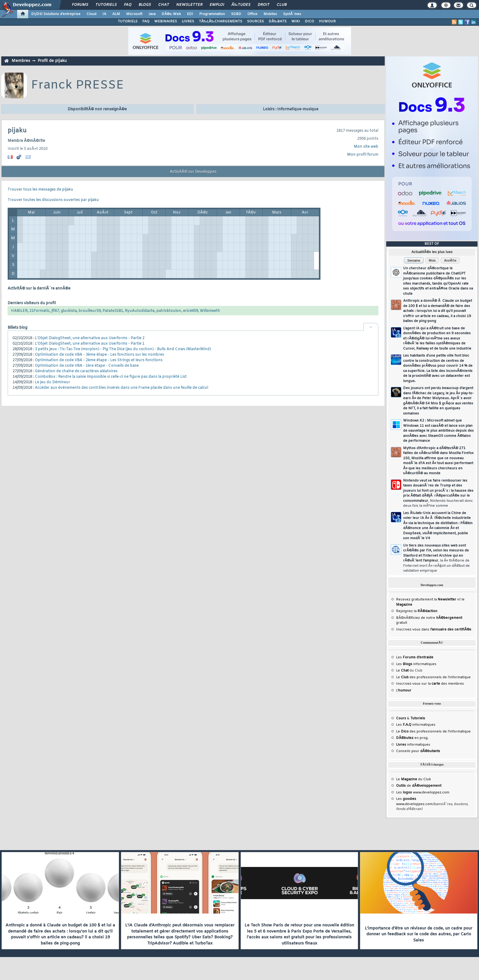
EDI (190, 14)
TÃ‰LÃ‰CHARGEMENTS (221, 21)
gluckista (69, 311)
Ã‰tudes (241, 5)
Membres (21, 61)
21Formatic (39, 311)
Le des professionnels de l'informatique (433, 677)
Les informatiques (416, 664)
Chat (164, 5)
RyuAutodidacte (140, 311)
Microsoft (134, 14)
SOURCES (255, 21)
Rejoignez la (417, 611)
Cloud (92, 14)
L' (404, 691)
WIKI (296, 21)
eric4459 (191, 311)
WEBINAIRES (166, 21)
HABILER (19, 311)
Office (252, 14)
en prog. (412, 738)
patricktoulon (169, 311)
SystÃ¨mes (292, 14)
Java (152, 14)
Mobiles (270, 14)
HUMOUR (327, 21)
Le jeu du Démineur (52, 382)
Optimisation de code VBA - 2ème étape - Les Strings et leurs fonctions (99, 360)
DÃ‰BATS (278, 21)
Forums (80, 5)
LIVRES (188, 21)
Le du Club (414, 779)
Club (282, 5)
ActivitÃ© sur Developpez (193, 172)
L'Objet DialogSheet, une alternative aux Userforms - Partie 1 (90, 344)
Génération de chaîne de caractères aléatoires (76, 371)
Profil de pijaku (52, 61)
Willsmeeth (210, 311)
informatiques (413, 745)
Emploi (217, 5)
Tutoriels (106, 5)
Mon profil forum (363, 155)
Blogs (145, 5)
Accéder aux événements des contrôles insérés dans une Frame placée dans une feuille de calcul (122, 388)
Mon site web (366, 147)
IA (104, 14)
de (419, 786)
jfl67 (55, 311)
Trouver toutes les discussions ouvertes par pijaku (53, 200)
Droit (264, 5)
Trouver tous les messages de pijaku (40, 190)
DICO (309, 21)
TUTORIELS (128, 21)
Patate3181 (113, 311)
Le (402, 671)
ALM (116, 14)
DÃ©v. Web (171, 14)
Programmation (212, 14)
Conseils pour (418, 751)
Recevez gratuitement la (426, 600)
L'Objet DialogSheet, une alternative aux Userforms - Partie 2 (90, 338)
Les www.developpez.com (423, 793)
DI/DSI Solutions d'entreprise (56, 14)
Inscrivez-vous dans (434, 630)
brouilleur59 (90, 311)
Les (415, 657)
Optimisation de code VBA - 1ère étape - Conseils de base (87, 366)
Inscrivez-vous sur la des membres (430, 684)
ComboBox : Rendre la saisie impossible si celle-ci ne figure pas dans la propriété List (111, 377)
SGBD (236, 14)
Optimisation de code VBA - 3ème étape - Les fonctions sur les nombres (99, 355)
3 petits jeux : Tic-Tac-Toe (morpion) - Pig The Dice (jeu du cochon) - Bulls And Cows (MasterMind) (123, 349)
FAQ (128, 5)
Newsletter (189, 5)
